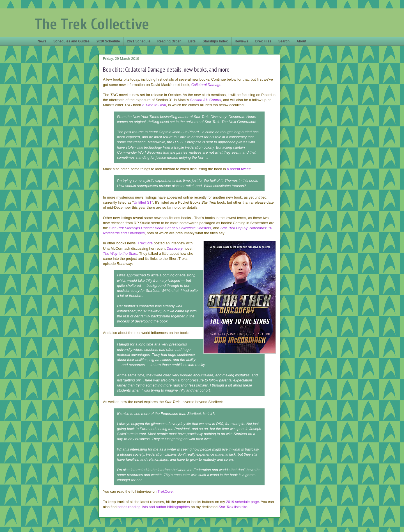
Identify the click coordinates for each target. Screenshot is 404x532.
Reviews (242, 41)
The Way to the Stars (120, 254)
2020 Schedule (108, 41)
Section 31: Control (206, 100)
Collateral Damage (206, 85)
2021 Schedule (138, 41)
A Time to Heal (154, 105)
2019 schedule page (243, 502)
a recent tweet (238, 169)
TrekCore (145, 243)
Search (284, 41)
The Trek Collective (92, 24)
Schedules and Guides (71, 41)
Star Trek (226, 507)
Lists (192, 41)
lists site (240, 507)
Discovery (175, 248)
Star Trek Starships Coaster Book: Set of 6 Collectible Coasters (160, 228)
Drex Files (263, 41)
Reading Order (169, 41)
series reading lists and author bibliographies (154, 507)
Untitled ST (143, 202)
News (42, 41)
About (301, 41)
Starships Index (215, 41)
